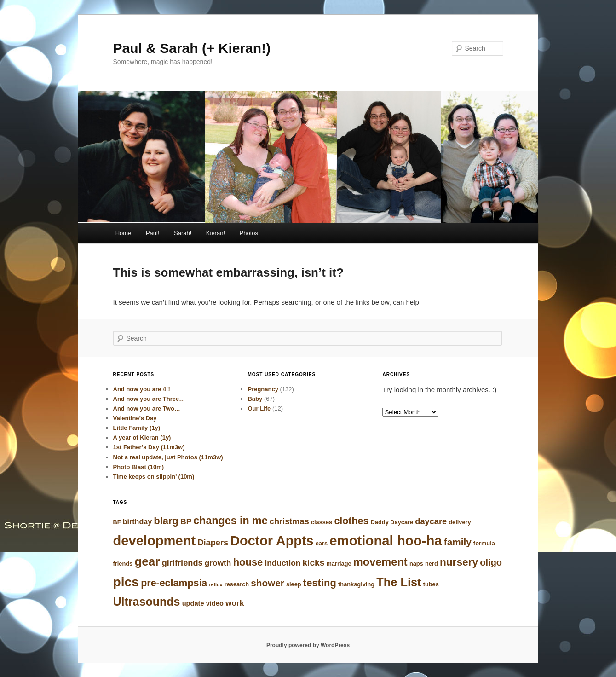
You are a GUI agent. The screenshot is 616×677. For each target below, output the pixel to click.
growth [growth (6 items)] (218, 563)
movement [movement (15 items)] (380, 562)
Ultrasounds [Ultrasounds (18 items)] (147, 602)
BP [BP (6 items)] (186, 521)
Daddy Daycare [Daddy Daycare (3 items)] (392, 522)
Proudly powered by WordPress (308, 645)
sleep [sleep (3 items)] (294, 584)
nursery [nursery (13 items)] (459, 562)
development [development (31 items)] (155, 541)
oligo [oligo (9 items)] (491, 562)
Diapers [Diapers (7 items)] (213, 543)
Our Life (259, 408)
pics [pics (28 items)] (126, 582)
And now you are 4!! (142, 389)
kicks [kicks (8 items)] (314, 563)
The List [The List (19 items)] (399, 582)
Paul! (153, 233)
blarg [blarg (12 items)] (166, 521)
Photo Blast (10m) (139, 467)
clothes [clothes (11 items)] (351, 521)
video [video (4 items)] (215, 603)
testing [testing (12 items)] (320, 583)
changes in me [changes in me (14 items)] (230, 521)
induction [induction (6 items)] (283, 563)
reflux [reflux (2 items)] (216, 584)
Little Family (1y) (137, 428)
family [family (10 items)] (458, 542)
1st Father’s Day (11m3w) (149, 447)
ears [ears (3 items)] (322, 543)
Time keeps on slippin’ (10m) (154, 477)
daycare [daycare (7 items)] (431, 521)
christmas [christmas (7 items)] (289, 521)
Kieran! (216, 233)
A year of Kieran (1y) (142, 437)
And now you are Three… (149, 399)
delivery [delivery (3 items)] (460, 522)
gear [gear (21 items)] (147, 561)
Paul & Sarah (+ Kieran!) (192, 48)
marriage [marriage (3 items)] (339, 564)
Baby (255, 399)
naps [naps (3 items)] (416, 564)
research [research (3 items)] (237, 584)
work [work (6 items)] (235, 603)
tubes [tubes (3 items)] (431, 584)
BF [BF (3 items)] (117, 522)
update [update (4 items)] (193, 603)
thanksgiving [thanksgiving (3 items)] (356, 584)
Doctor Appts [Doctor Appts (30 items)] (272, 541)
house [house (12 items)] (248, 562)
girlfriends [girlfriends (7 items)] (182, 563)
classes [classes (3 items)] (322, 522)
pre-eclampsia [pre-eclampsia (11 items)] (174, 583)
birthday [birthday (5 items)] (137, 521)
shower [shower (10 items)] (267, 583)
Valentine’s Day (135, 418)
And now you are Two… (147, 408)
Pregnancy (263, 389)
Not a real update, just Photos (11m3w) (168, 457)
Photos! (250, 233)
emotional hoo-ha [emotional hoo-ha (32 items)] (386, 541)
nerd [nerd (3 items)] (432, 564)
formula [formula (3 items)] (484, 543)
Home (124, 233)
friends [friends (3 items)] (123, 564)
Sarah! (183, 233)
